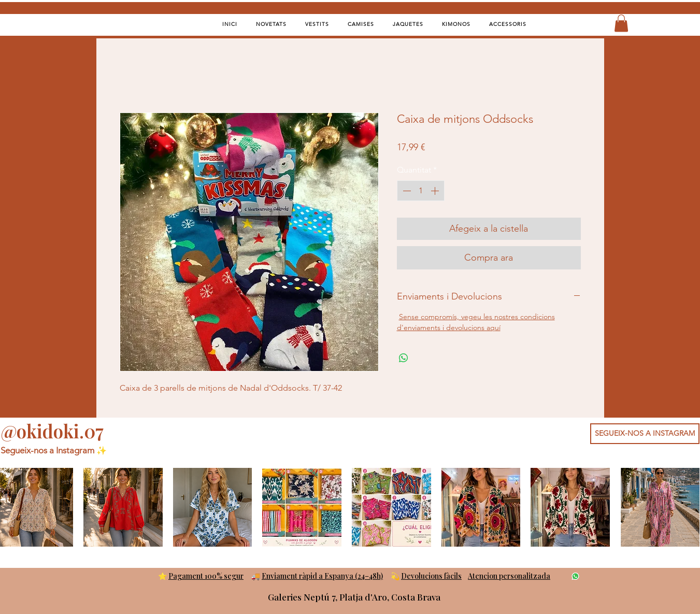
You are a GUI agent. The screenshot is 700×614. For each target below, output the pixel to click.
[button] (621, 23)
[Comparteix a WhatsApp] (404, 358)
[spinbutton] (421, 191)
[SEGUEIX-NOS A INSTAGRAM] (645, 434)
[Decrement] (406, 191)
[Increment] (436, 191)
